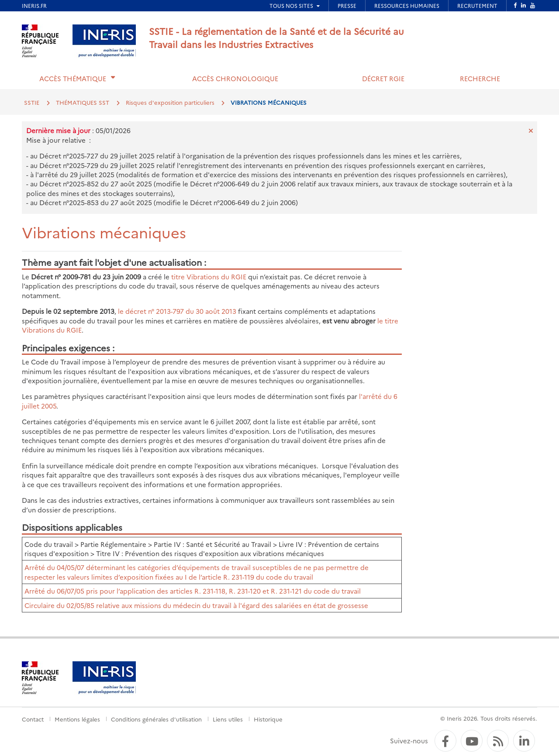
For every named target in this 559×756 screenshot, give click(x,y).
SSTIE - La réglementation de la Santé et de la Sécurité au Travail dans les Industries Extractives (276, 37)
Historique (268, 719)
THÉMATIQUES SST (83, 102)
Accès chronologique (235, 78)
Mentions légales (77, 719)
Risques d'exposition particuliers (170, 102)
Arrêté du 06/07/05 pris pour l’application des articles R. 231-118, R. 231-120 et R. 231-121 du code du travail (193, 591)
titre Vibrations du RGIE (209, 277)
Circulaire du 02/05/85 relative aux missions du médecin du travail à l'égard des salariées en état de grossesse (196, 605)
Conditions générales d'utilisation (156, 719)
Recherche (480, 78)
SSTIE (32, 102)
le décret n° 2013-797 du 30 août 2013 (177, 311)
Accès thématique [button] (73, 78)
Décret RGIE (383, 78)
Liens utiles (228, 719)
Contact (33, 719)
